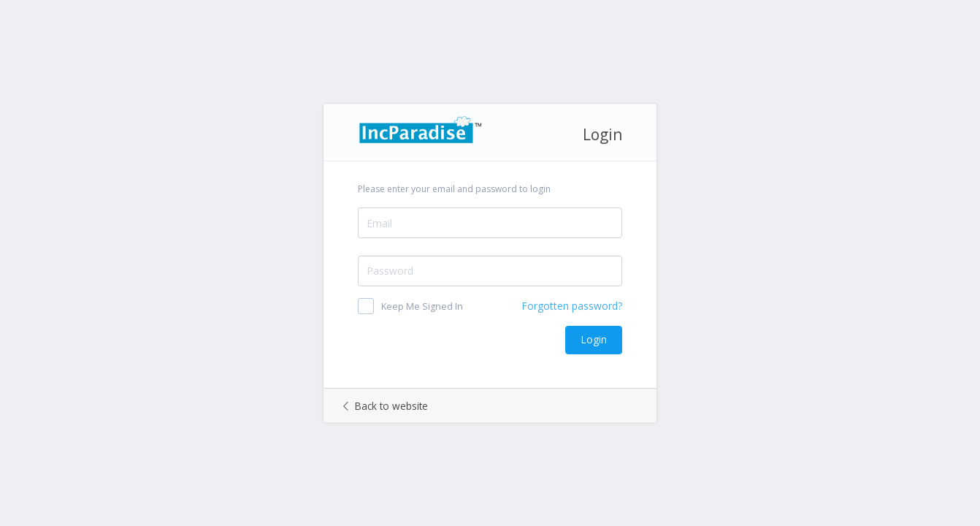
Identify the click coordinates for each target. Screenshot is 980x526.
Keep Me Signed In (422, 306)
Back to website (386, 406)
